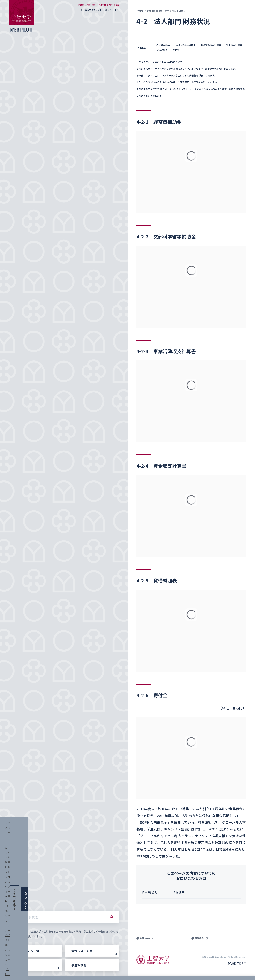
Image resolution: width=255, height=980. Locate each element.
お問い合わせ (145, 938)
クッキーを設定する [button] (203, 973)
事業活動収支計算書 (211, 45)
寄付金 (176, 50)
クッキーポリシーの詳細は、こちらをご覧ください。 (128, 973)
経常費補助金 (163, 45)
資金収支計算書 (234, 45)
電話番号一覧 (200, 938)
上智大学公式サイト (89, 10)
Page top (237, 963)
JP (110, 10)
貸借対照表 (162, 50)
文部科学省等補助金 (185, 45)
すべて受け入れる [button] (233, 973)
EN (117, 10)
